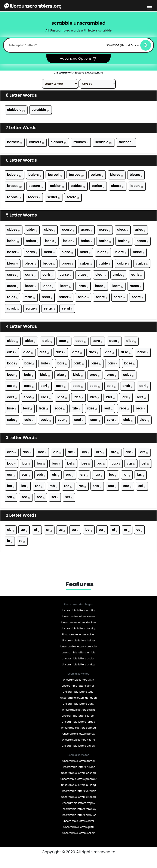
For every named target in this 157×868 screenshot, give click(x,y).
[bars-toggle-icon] (150, 8)
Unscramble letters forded (78, 722)
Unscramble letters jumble (78, 652)
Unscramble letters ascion (78, 658)
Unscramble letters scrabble (78, 646)
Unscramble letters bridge (78, 664)
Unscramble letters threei (79, 761)
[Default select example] (123, 45)
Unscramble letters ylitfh (78, 680)
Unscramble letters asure (78, 616)
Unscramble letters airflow (78, 746)
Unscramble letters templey (78, 809)
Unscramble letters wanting (78, 610)
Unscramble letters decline (78, 622)
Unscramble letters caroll (78, 821)
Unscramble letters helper (79, 640)
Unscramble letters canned (79, 728)
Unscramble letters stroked (78, 797)
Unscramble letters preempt (79, 779)
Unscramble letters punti (78, 704)
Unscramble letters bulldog (78, 785)
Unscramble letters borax (79, 734)
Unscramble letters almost (78, 686)
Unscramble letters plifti (78, 827)
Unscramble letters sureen (78, 716)
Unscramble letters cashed (78, 773)
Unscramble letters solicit (79, 833)
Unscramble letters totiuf (78, 692)
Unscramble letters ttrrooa (78, 767)
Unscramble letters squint (78, 710)
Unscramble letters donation (79, 698)
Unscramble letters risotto (78, 740)
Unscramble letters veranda (78, 791)
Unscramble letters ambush (79, 815)
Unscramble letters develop (79, 628)
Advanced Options (79, 59)
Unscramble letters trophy (78, 803)
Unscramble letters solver (78, 634)
